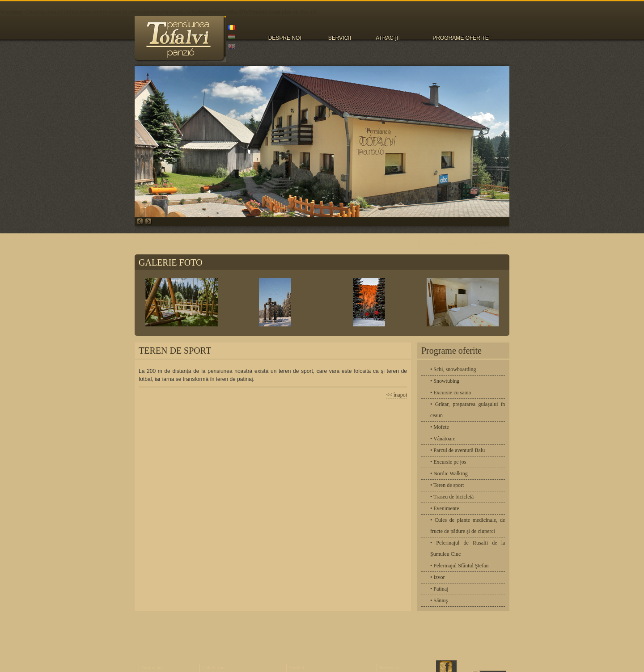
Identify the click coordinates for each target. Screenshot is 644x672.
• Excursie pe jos (448, 462)
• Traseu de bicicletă (452, 497)
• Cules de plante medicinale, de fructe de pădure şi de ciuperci (468, 526)
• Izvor (438, 577)
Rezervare (389, 668)
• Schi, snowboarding (453, 369)
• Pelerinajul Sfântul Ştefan (460, 566)
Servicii (297, 668)
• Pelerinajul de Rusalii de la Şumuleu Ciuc (468, 548)
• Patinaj (439, 589)
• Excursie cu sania (451, 393)
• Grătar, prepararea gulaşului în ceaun (468, 410)
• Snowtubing (445, 381)
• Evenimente (445, 508)
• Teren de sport (447, 485)
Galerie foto (214, 668)
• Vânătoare (443, 439)
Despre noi (152, 668)
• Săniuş (439, 600)
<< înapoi (396, 395)
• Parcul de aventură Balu (458, 450)
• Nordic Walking (449, 473)
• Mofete (440, 427)
